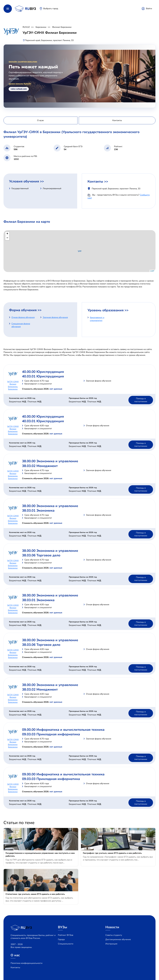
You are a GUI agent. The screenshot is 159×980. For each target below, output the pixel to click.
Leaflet (153, 271)
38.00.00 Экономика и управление (50, 461)
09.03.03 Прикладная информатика (51, 734)
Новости (112, 927)
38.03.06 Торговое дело (41, 555)
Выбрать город (51, 9)
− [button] (7, 238)
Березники (41, 27)
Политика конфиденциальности (27, 963)
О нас (15, 955)
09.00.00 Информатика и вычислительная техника (63, 730)
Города (61, 939)
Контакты (15, 967)
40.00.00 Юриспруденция (43, 372)
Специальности (66, 944)
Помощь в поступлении (141, 400)
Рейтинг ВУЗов (66, 935)
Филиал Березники (62, 27)
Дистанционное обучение (118, 939)
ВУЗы (63, 927)
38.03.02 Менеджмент (40, 466)
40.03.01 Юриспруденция (43, 376)
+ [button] (7, 234)
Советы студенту (114, 935)
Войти (149, 9)
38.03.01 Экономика (38, 511)
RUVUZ (26, 27)
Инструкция (111, 944)
